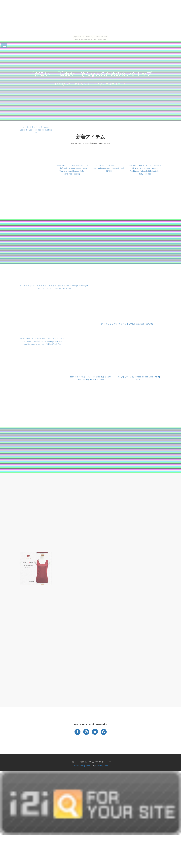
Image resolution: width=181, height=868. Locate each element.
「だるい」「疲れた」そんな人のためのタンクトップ (91, 74)
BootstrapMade (102, 766)
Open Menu (4, 45)
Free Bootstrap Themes (83, 766)
